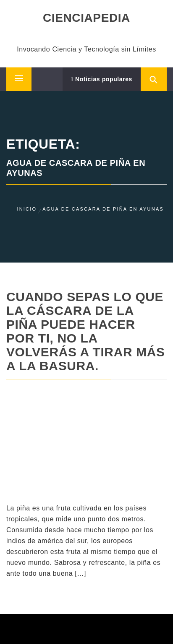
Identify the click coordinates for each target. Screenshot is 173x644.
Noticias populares (102, 79)
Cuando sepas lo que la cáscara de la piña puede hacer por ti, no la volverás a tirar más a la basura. (86, 331)
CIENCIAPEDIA (86, 18)
